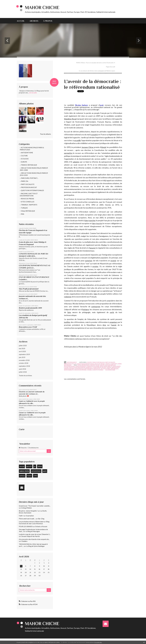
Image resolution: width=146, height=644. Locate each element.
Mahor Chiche (70, 336)
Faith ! (21, 516)
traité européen (69, 369)
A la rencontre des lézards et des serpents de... (34, 539)
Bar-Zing (41, 519)
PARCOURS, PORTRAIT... (30, 178)
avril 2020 (22, 351)
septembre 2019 (24, 354)
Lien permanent (70, 362)
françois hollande (93, 366)
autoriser (89, 261)
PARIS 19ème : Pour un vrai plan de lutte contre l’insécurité (95, 63)
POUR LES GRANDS (26, 526)
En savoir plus (98, 642)
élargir (104, 147)
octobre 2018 (24, 363)
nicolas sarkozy (110, 365)
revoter (95, 266)
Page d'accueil (110, 67)
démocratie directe (106, 366)
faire (86, 220)
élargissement (88, 369)
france (29, 476)
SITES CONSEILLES (28, 202)
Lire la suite (33, 93)
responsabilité (69, 370)
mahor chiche (24, 471)
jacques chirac (106, 369)
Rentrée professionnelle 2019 (30, 308)
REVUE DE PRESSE (28, 199)
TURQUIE (24, 208)
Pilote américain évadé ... (27, 519)
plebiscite (89, 367)
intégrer (86, 309)
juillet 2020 (23, 346)
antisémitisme (36, 471)
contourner (96, 307)
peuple (104, 367)
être (104, 325)
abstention (116, 367)
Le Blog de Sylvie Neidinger (35, 546)
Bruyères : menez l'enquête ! (28, 511)
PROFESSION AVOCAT (29, 187)
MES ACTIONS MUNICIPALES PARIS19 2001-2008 (34, 169)
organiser (113, 322)
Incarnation (30, 516)
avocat (22, 466)
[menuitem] (22, 21)
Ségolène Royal (70, 119)
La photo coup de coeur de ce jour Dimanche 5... (35, 534)
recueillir (77, 140)
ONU (35, 476)
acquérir (95, 135)
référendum (86, 365)
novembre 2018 (24, 360)
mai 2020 (22, 348)
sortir (112, 312)
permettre (68, 153)
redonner (80, 113)
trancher (92, 220)
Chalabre (24, 541)
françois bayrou (81, 366)
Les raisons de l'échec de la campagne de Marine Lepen (98, 71)
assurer (93, 248)
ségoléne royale (70, 366)
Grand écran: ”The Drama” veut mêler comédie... (35, 506)
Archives (34, 21)
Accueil (21, 21)
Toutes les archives (25, 375)
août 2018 (22, 369)
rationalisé (81, 367)
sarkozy (22, 476)
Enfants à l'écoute (41, 526)
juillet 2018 (23, 372)
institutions (73, 367)
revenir (113, 261)
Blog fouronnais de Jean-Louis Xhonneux (34, 523)
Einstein (22, 392)
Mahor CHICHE (42, 7)
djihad (40, 466)
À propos (48, 21)
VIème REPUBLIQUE (28, 211)
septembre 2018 (24, 366)
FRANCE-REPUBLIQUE (29, 165)
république (115, 369)
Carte (22, 429)
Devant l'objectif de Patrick (30, 536)
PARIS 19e (25, 181)
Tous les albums (45, 134)
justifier (67, 322)
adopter (76, 162)
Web (23, 214)
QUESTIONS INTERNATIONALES (32, 190)
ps (35, 466)
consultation (97, 367)
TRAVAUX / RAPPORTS (29, 205)
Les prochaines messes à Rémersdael (31, 522)
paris (45, 471)
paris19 (29, 466)
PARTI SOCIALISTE (28, 184)
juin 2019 (22, 357)
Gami (21, 401)
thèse (79, 365)
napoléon (97, 369)
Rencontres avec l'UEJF (28, 327)
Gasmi (21, 413)
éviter (105, 245)
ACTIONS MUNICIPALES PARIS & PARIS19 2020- (32, 149)
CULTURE (24, 156)
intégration (79, 369)
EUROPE (24, 162)
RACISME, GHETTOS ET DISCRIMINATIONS (29, 195)
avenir (114, 325)
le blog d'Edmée (27, 508)
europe (102, 365)
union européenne (80, 370)
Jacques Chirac (88, 147)
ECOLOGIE (25, 159)
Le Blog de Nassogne (33, 531)
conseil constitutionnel (95, 370)
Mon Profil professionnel (29, 289)
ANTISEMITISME (27, 153)
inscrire (99, 223)
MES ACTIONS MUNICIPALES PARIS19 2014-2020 (34, 174)
